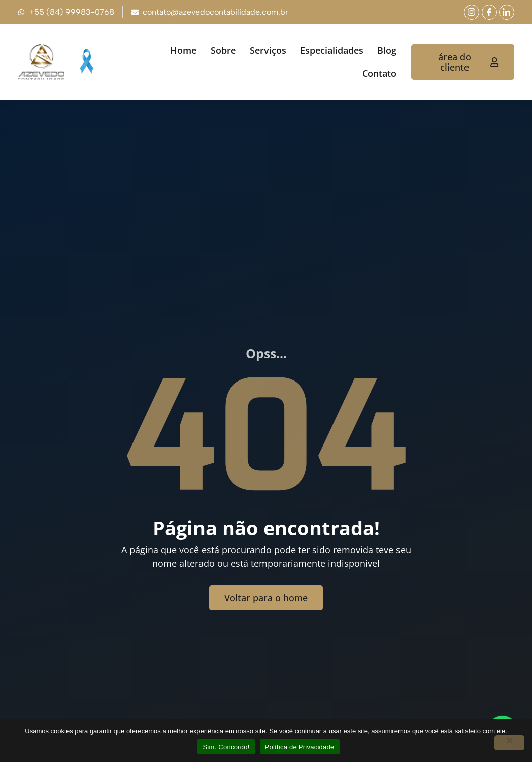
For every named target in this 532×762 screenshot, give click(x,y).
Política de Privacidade (300, 747)
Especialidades (332, 50)
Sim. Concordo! (226, 747)
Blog (387, 50)
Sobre (223, 50)
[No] (509, 743)
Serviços (268, 50)
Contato (379, 73)
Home (183, 50)
